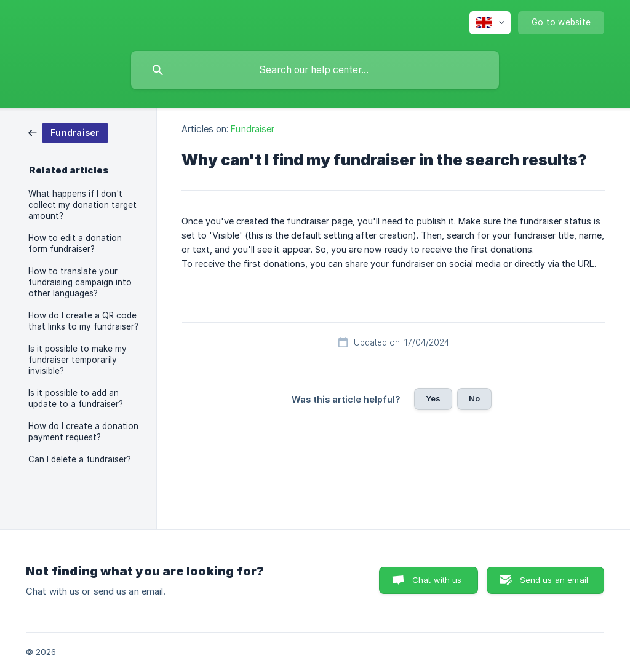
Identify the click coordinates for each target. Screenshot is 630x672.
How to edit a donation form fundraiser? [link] (75, 243)
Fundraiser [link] (253, 129)
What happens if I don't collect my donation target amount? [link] (82, 205)
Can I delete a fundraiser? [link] (80, 459)
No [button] (474, 398)
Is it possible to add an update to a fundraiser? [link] (76, 398)
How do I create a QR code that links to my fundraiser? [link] (83, 321)
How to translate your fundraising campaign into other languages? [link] (80, 282)
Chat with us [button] (437, 580)
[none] (490, 23)
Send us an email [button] (554, 580)
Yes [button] (433, 398)
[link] (68, 132)
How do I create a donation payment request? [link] (83, 432)
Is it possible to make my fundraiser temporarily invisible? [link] (78, 360)
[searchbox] (315, 70)
